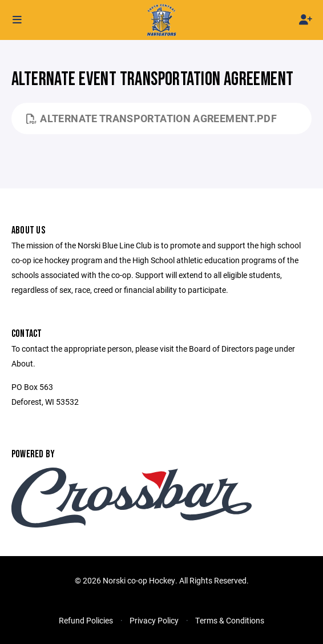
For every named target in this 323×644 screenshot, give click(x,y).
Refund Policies (86, 620)
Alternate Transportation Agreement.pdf (152, 118)
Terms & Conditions (230, 620)
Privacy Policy (154, 620)
